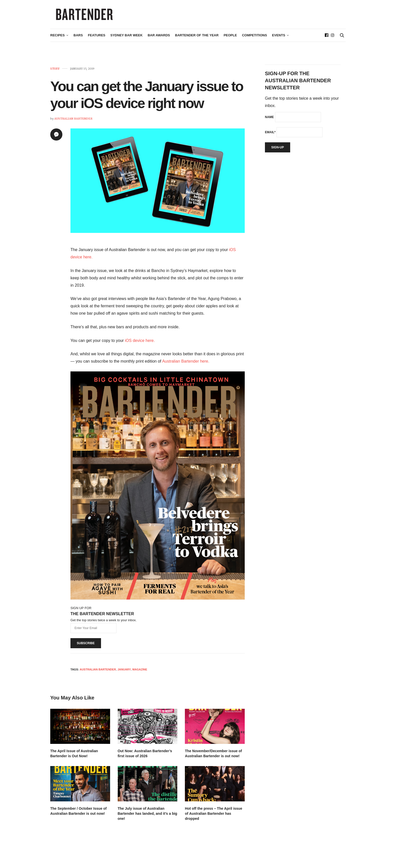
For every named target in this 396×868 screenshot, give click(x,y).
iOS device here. (140, 345)
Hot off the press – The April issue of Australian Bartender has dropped (214, 818)
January (124, 673)
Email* (270, 136)
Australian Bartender (73, 123)
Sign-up (278, 151)
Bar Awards (159, 39)
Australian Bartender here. (186, 365)
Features (97, 39)
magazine (140, 673)
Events (279, 39)
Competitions (254, 39)
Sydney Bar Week (127, 39)
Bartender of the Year (197, 39)
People (230, 39)
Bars (78, 39)
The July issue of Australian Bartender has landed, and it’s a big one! (147, 818)
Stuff (55, 73)
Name (269, 121)
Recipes (57, 39)
